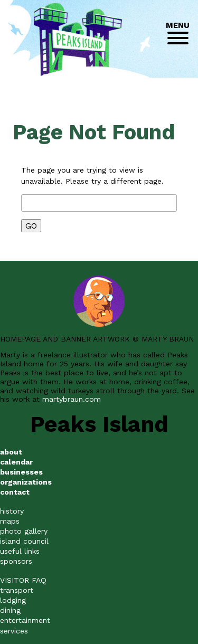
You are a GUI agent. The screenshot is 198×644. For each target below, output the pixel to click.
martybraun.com (72, 399)
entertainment (25, 620)
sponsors (16, 561)
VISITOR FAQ (23, 580)
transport (17, 590)
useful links (20, 551)
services (14, 631)
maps (10, 521)
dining (10, 610)
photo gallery (24, 531)
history (12, 511)
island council (24, 541)
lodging (13, 600)
